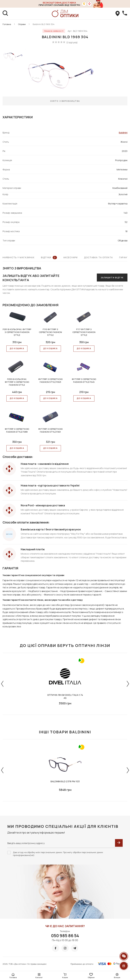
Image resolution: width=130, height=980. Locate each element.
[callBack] (125, 14)
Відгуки (49, 258)
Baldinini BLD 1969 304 (44, 24)
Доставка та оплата (98, 257)
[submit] (119, 843)
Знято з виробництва (65, 101)
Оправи (22, 24)
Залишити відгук (112, 278)
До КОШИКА (17, 348)
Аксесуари (71, 257)
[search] (5, 14)
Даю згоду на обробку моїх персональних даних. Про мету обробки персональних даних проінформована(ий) (58, 854)
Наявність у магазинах (19, 257)
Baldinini (123, 133)
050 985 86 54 (65, 936)
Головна (7, 24)
